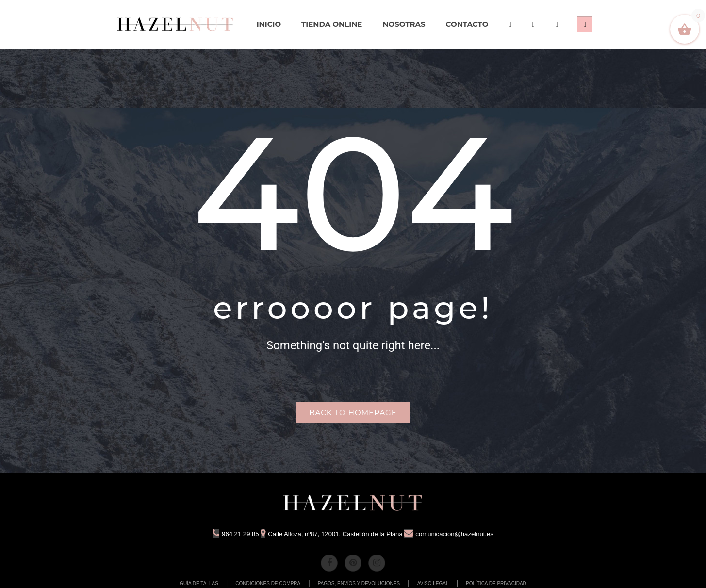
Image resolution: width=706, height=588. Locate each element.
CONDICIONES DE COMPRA (268, 584)
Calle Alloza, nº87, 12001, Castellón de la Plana (330, 535)
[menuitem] (176, 24)
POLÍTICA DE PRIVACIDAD (496, 584)
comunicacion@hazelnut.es (455, 535)
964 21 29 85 (229, 535)
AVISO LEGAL (433, 584)
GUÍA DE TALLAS (199, 584)
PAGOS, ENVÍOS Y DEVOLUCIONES (359, 584)
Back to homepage (353, 413)
